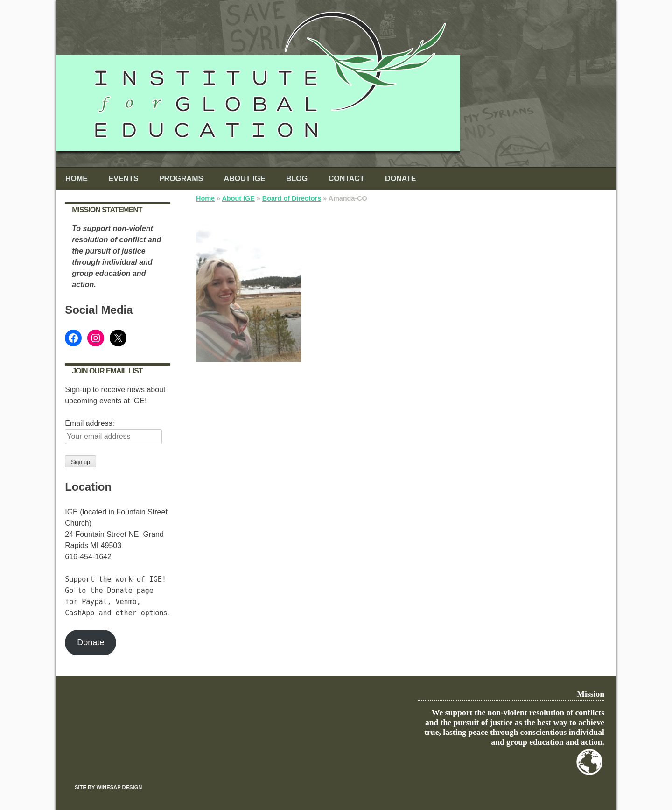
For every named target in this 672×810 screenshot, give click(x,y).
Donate (400, 179)
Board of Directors (292, 198)
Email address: (90, 423)
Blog (297, 179)
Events (123, 179)
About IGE (245, 179)
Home (77, 179)
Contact (346, 179)
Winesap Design (119, 787)
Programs (181, 179)
